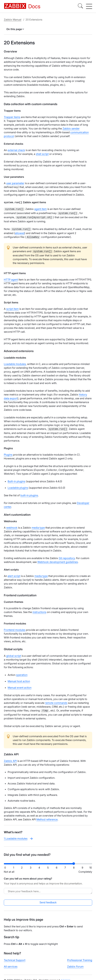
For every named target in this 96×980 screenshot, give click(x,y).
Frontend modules (15, 627)
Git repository (67, 556)
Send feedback (48, 900)
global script (14, 653)
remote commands (56, 700)
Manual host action (19, 679)
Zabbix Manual (13, 20)
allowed (20, 232)
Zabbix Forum (75, 964)
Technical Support (15, 957)
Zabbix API (10, 758)
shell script (42, 154)
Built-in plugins (16, 479)
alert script (14, 573)
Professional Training (80, 957)
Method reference (47, 817)
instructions (39, 609)
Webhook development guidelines (58, 559)
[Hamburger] (89, 6)
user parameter (15, 183)
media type (38, 525)
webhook (12, 525)
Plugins (8, 452)
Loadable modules (15, 362)
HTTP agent (11, 277)
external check (16, 150)
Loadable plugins (18, 485)
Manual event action (20, 685)
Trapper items (12, 117)
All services (11, 964)
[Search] (80, 6)
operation (22, 672)
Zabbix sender (71, 128)
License (66, 977)
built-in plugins (29, 493)
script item (12, 307)
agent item (41, 209)
